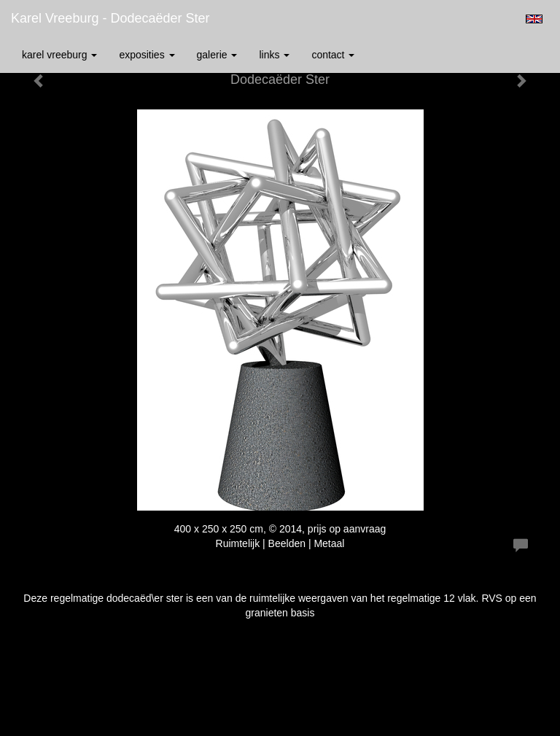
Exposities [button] (147, 55)
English (534, 19)
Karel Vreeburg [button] (59, 55)
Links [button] (274, 55)
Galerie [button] (217, 55)
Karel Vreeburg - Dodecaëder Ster (110, 18)
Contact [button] (333, 55)
